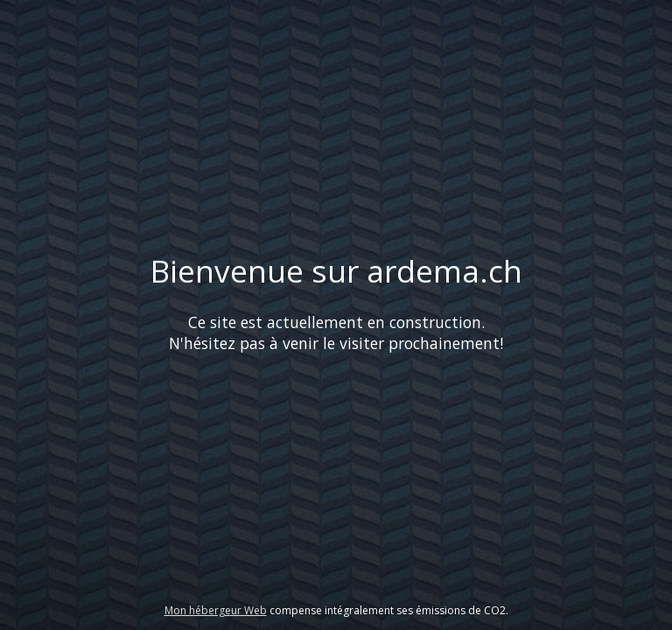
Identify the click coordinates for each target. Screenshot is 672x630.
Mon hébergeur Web (216, 610)
